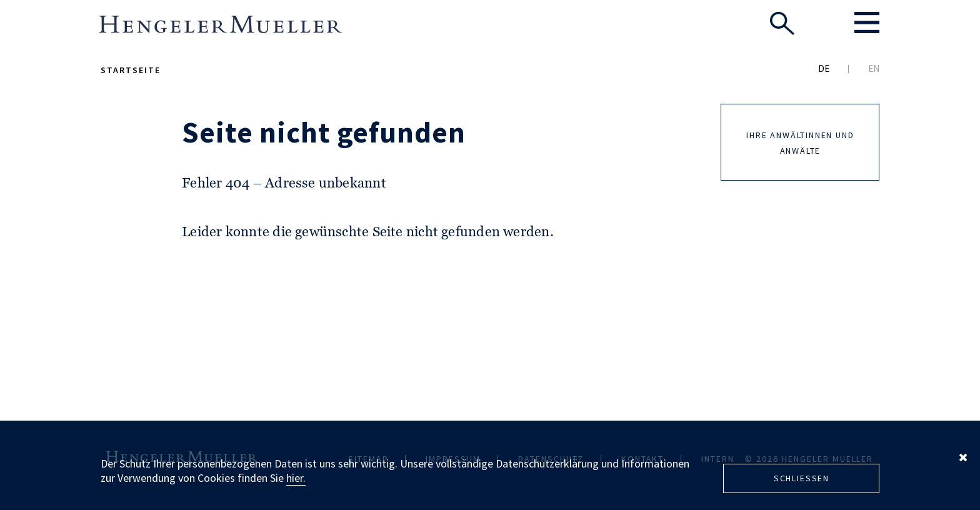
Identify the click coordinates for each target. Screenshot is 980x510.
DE (824, 68)
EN (874, 68)
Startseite (131, 70)
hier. (296, 478)
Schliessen (802, 478)
